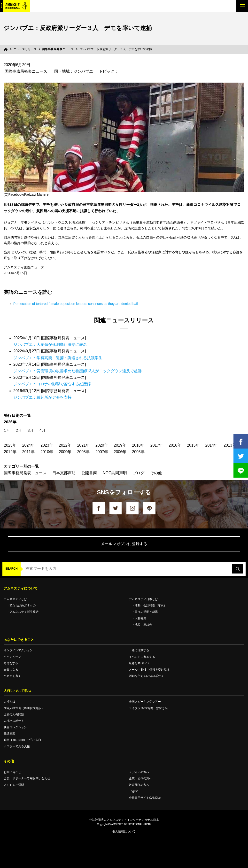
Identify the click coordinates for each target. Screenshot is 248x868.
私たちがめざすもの (23, 605)
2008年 (83, 452)
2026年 (10, 422)
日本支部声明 (64, 473)
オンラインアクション (18, 650)
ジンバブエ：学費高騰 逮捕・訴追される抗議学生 (58, 358)
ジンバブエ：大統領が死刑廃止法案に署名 (50, 345)
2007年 (102, 452)
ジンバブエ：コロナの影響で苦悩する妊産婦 (52, 384)
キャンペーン (12, 657)
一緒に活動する (139, 650)
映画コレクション (15, 727)
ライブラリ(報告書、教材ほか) (149, 708)
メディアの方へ (139, 772)
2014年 (212, 445)
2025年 (10, 445)
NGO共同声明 (115, 473)
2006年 (120, 452)
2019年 (120, 445)
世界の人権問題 (14, 714)
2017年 (157, 445)
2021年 (83, 445)
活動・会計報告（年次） (151, 605)
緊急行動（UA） (140, 663)
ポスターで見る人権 (17, 746)
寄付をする (11, 663)
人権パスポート (14, 721)
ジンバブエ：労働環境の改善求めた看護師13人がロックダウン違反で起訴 (77, 371)
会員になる (11, 670)
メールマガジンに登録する (124, 544)
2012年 (10, 452)
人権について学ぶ (17, 691)
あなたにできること (19, 640)
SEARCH (12, 569)
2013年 (230, 445)
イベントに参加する (142, 657)
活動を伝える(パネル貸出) (146, 676)
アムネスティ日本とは (143, 599)
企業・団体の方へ (140, 778)
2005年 (138, 452)
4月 (43, 430)
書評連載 (9, 734)
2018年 (138, 445)
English (134, 791)
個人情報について (124, 831)
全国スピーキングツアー (145, 702)
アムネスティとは (15, 599)
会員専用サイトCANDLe (145, 798)
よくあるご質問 (14, 785)
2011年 (29, 452)
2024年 (29, 445)
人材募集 (140, 618)
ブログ (139, 473)
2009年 (65, 452)
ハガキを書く (12, 676)
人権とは (9, 702)
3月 (31, 430)
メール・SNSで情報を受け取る (149, 670)
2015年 (193, 445)
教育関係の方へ (139, 785)
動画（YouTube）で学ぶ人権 (22, 740)
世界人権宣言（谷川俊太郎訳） (24, 708)
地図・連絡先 (143, 625)
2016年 (175, 445)
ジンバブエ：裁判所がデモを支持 (42, 397)
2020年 (102, 445)
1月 (7, 430)
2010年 (47, 452)
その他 (156, 473)
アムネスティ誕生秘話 (24, 612)
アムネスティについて (21, 588)
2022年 (65, 445)
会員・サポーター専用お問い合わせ (27, 778)
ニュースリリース (25, 49)
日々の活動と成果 (146, 612)
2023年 (47, 445)
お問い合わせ (12, 772)
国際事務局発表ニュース (58, 49)
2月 (19, 430)
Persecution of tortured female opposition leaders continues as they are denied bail (76, 304)
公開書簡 (89, 473)
